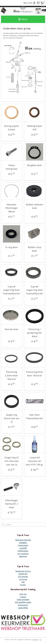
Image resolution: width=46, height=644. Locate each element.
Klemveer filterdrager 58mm (12, 208)
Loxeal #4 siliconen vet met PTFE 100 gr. (35, 461)
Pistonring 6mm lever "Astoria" (35, 374)
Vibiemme (23, 556)
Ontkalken (23, 543)
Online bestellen (23, 600)
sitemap (35, 640)
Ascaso (23, 585)
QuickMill (23, 548)
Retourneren (23, 605)
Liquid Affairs (23, 608)
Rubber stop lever (35, 249)
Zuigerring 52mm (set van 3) (11, 418)
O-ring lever (12, 247)
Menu (23, 19)
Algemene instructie (23, 540)
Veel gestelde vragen (23, 602)
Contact (23, 597)
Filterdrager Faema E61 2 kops (11, 504)
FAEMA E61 (23, 574)
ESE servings (23, 577)
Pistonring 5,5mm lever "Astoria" (12, 376)
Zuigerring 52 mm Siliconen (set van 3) (12, 461)
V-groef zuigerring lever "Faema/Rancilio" (11, 290)
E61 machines (23, 554)
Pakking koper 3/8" (35, 128)
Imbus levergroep (12, 167)
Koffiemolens (23, 551)
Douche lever (12, 329)
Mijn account (30, 3)
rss (40, 640)
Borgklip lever (35, 165)
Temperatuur (23, 545)
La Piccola (23, 579)
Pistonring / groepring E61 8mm (35, 333)
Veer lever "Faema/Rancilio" (35, 417)
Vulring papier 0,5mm (12, 128)
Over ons (23, 594)
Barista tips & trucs (23, 571)
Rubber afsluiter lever (35, 206)
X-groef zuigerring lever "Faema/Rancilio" (35, 290)
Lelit (23, 582)
